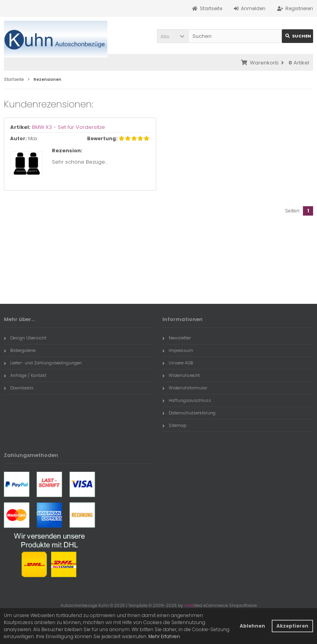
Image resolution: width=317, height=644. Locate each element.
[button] (173, 36)
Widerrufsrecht (181, 375)
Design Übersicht (25, 338)
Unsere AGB (178, 363)
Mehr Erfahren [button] (164, 636)
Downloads (19, 388)
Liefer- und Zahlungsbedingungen (43, 363)
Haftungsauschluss (187, 400)
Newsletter (177, 338)
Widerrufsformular (185, 388)
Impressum (178, 350)
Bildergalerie (20, 350)
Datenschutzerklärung (189, 413)
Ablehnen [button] (252, 626)
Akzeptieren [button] (292, 626)
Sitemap (174, 425)
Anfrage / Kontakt (25, 375)
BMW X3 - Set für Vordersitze (69, 127)
